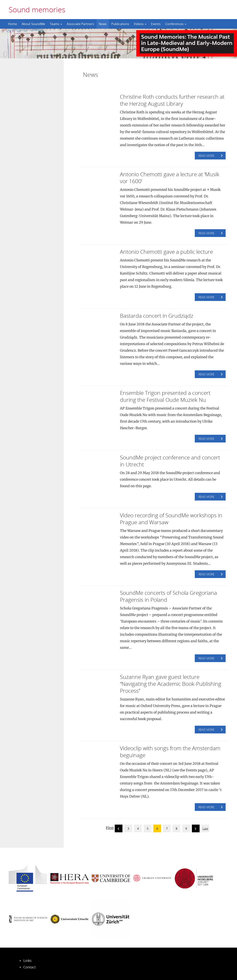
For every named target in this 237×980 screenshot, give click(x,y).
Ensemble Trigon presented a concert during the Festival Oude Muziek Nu (165, 396)
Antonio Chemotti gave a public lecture (166, 252)
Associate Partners (80, 24)
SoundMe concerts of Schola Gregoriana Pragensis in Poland (168, 596)
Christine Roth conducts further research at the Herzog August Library (172, 100)
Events (156, 24)
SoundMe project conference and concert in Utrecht (170, 461)
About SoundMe (33, 24)
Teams (56, 24)
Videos (140, 24)
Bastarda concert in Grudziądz (157, 316)
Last (205, 828)
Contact (30, 967)
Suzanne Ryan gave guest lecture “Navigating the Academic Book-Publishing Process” (171, 684)
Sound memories (37, 9)
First (110, 828)
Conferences (176, 24)
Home (13, 24)
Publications (120, 24)
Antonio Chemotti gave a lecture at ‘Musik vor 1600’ (170, 178)
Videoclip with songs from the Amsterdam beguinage (170, 752)
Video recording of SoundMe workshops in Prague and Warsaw (171, 519)
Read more (206, 156)
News (103, 24)
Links (27, 961)
